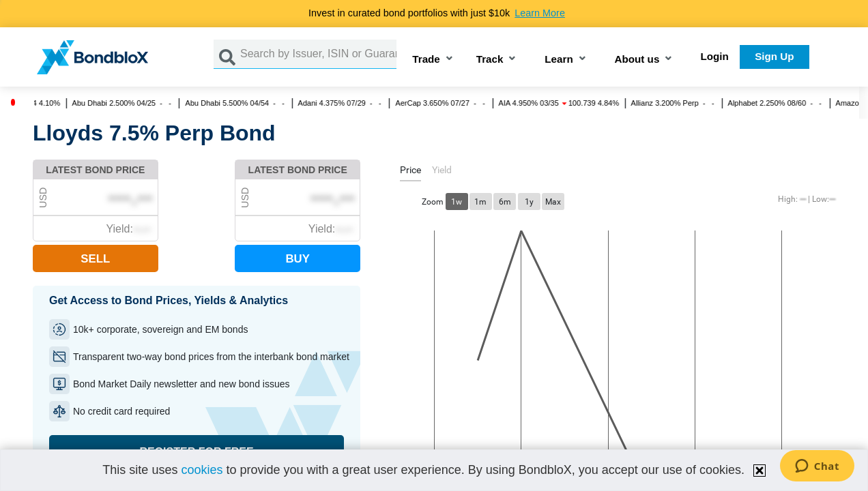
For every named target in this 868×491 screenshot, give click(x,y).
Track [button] (490, 60)
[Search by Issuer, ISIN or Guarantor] (318, 54)
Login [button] (715, 56)
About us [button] (637, 60)
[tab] (410, 172)
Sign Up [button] (774, 56)
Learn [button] (559, 60)
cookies (202, 470)
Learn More (540, 13)
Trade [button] (426, 60)
